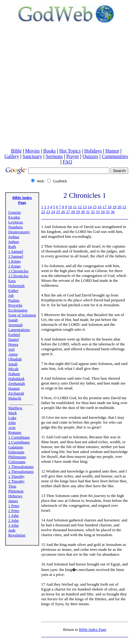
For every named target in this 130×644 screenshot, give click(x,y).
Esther (13, 291)
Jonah (13, 364)
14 (90, 207)
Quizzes (90, 156)
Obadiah (15, 359)
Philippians (17, 457)
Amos (13, 354)
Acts (12, 427)
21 (124, 207)
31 (88, 212)
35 (108, 212)
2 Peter (14, 511)
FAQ (67, 162)
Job (11, 295)
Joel (11, 349)
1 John (13, 515)
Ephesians (16, 452)
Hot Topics (70, 151)
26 (63, 212)
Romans (15, 432)
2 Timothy (16, 481)
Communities (115, 156)
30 (83, 212)
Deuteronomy (19, 232)
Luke (12, 418)
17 (105, 207)
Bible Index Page (22, 200)
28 (73, 212)
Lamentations (19, 330)
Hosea (13, 344)
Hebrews (15, 496)
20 (119, 207)
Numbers (16, 227)
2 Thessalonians (21, 471)
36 (113, 212)
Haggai (14, 388)
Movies (32, 151)
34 (103, 212)
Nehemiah (16, 286)
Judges (14, 242)
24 (53, 212)
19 (115, 207)
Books (50, 151)
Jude (12, 530)
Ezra (12, 281)
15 (95, 207)
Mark (13, 413)
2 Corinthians (19, 442)
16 (100, 207)
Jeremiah (15, 325)
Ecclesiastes (18, 310)
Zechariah (16, 393)
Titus (12, 486)
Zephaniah (17, 383)
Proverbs (15, 305)
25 (58, 212)
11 (75, 207)
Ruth (12, 247)
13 (85, 207)
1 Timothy (16, 476)
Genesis (14, 212)
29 (78, 212)
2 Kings (14, 266)
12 (80, 207)
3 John (13, 525)
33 (98, 212)
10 (70, 207)
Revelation (17, 535)
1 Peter (14, 506)
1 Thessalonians (21, 467)
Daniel (14, 339)
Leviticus (16, 222)
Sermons (54, 156)
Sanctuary (32, 156)
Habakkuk (16, 379)
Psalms (14, 300)
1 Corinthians (19, 437)
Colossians (17, 462)
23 (48, 212)
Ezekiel (14, 335)
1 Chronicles (18, 271)
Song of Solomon (22, 315)
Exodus (14, 217)
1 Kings (14, 261)
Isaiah (13, 320)
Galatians (16, 447)
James (13, 501)
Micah (13, 369)
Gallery (12, 156)
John (12, 423)
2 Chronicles (18, 276)
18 (109, 207)
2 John (13, 520)
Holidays (93, 151)
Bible (16, 151)
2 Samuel (16, 256)
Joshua (14, 237)
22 (43, 212)
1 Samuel (16, 251)
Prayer (73, 156)
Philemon (16, 491)
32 (93, 212)
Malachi (15, 398)
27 (68, 212)
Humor (112, 151)
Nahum (14, 374)
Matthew (15, 408)
